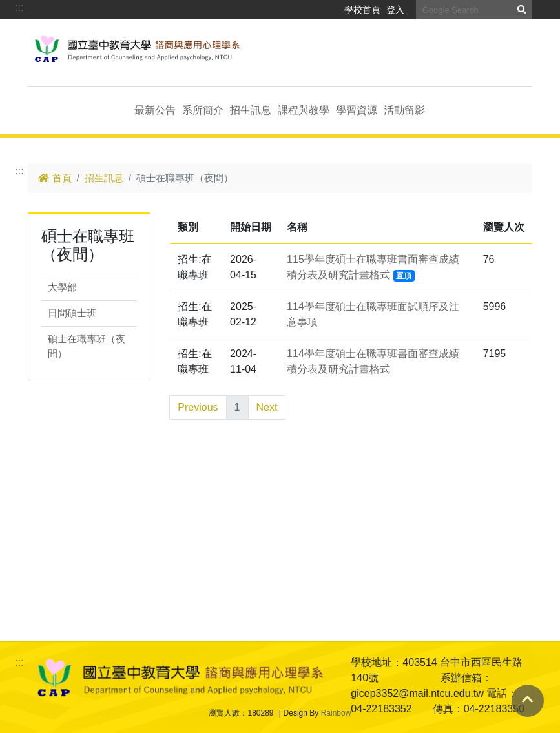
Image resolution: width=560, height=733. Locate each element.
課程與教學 (304, 110)
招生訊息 (251, 110)
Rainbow (336, 713)
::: (19, 7)
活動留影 (404, 110)
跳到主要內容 (59, 40)
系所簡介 (203, 110)
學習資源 (357, 110)
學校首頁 (362, 10)
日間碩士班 (72, 313)
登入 (395, 10)
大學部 (62, 287)
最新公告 (155, 110)
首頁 (55, 178)
